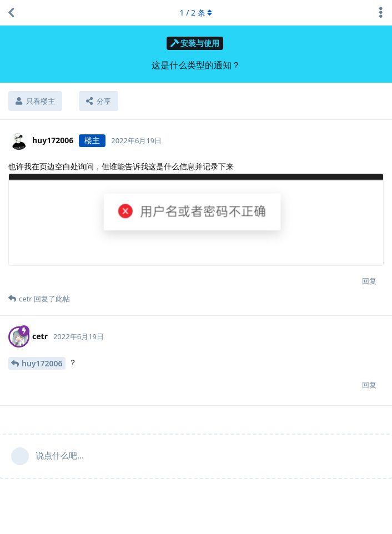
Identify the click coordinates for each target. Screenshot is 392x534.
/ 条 (196, 12)
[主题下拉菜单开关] (381, 13)
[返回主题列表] (11, 13)
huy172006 (42, 363)
